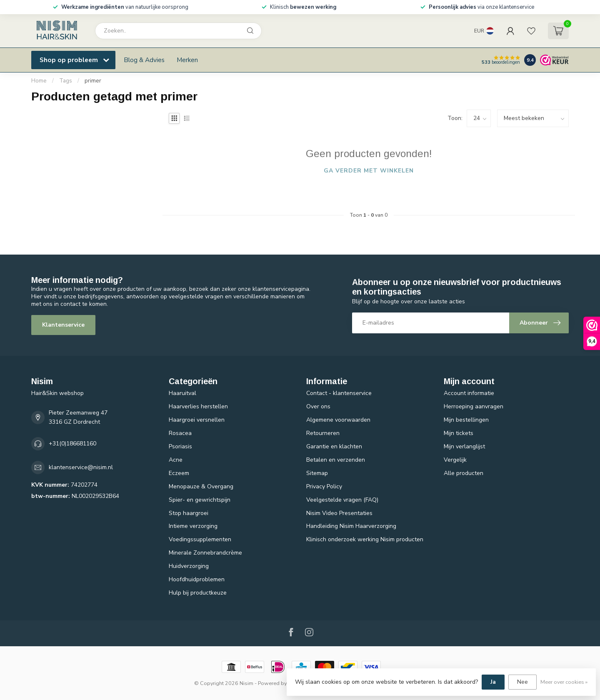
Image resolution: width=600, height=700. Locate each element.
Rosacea (180, 433)
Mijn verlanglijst (464, 446)
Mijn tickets (459, 433)
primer (93, 81)
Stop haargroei (189, 513)
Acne (176, 460)
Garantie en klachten (334, 446)
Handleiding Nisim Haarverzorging (351, 526)
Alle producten (464, 473)
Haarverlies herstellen (198, 406)
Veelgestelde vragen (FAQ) (342, 500)
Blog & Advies (144, 60)
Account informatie (469, 393)
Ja (493, 682)
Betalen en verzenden (336, 460)
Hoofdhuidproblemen (197, 579)
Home (39, 81)
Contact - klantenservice (339, 393)
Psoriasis (180, 446)
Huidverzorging (189, 566)
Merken (187, 60)
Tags (66, 81)
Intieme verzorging (193, 526)
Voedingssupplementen (200, 539)
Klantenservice (63, 325)
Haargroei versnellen (197, 420)
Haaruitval (182, 393)
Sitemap (317, 473)
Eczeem (179, 473)
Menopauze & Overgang (201, 486)
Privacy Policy (324, 486)
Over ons (318, 406)
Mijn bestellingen (466, 420)
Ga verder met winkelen (369, 171)
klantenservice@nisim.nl (81, 467)
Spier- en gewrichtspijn (200, 500)
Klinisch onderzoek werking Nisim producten (365, 539)
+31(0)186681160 (72, 444)
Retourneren (323, 433)
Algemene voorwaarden (338, 420)
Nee (522, 682)
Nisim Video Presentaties (339, 513)
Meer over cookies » (564, 682)
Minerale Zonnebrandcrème (205, 553)
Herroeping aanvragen (474, 406)
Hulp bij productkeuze (198, 593)
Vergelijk (455, 460)
